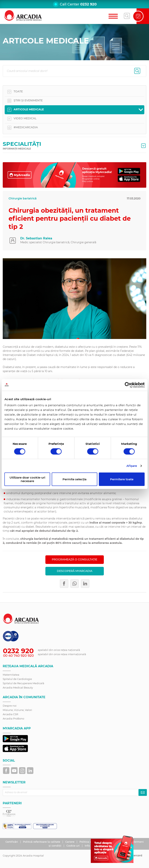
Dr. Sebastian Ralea (36, 238)
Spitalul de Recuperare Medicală (23, 683)
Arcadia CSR (10, 714)
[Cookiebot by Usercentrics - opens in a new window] (127, 385)
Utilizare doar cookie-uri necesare (27, 479)
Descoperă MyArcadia (75, 571)
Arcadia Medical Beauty (18, 687)
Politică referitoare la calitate (42, 842)
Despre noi (10, 706)
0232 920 (88, 4)
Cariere (70, 842)
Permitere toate (122, 479)
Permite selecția (74, 479)
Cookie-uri (73, 846)
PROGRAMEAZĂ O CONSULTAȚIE (74, 559)
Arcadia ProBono (13, 718)
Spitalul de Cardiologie (17, 679)
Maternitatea (11, 675)
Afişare (132, 466)
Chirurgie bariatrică (23, 198)
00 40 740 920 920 (18, 656)
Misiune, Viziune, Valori (17, 710)
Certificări (12, 842)
